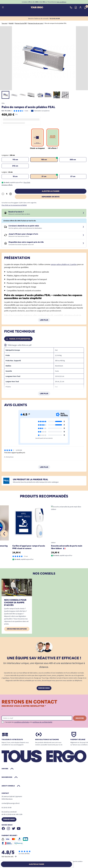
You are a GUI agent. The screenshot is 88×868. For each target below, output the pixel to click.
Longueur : (8, 155)
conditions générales (22, 722)
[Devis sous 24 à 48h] (83, 213)
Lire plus (44, 320)
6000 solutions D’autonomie (47, 740)
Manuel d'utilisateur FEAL (18, 339)
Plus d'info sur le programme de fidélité (14, 205)
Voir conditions (61, 2)
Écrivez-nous (44, 688)
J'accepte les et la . (29, 722)
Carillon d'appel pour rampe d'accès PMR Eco (20, 547)
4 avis (26, 111)
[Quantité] (7, 194)
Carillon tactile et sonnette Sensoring (59, 547)
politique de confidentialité (42, 722)
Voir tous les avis (9, 856)
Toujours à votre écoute (12, 740)
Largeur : (7, 172)
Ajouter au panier (51, 191)
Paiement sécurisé (78, 740)
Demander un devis (51, 197)
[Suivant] (84, 534)
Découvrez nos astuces (17, 629)
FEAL (3, 103)
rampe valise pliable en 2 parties (64, 264)
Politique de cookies (76, 861)
